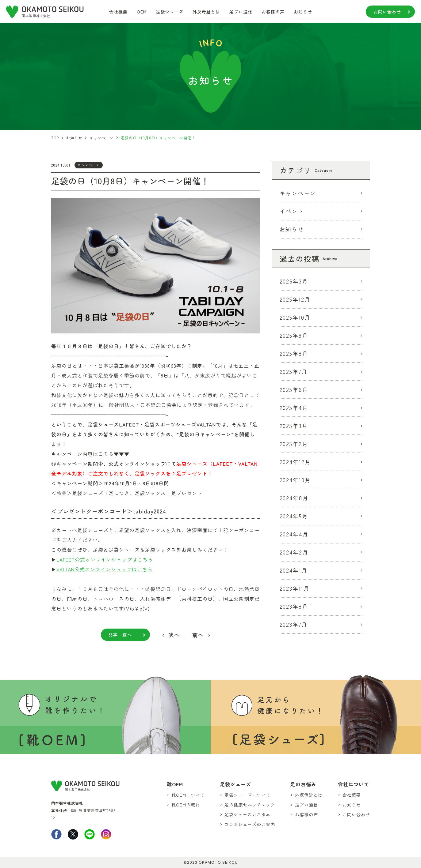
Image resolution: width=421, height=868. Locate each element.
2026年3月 (294, 281)
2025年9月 (294, 335)
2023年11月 (295, 588)
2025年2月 (294, 444)
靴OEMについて (188, 795)
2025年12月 (295, 299)
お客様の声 (273, 12)
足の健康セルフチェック (250, 805)
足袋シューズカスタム (247, 814)
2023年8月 (294, 606)
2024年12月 (295, 462)
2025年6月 (294, 389)
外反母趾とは (206, 12)
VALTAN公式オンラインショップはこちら (105, 569)
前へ (198, 635)
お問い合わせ (387, 12)
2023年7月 (294, 624)
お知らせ (303, 12)
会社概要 (118, 12)
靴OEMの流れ (186, 805)
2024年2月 (294, 552)
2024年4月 (294, 534)
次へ (174, 635)
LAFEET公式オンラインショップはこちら (105, 559)
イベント (292, 211)
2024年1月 (294, 570)
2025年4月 (294, 408)
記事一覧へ (120, 635)
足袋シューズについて (247, 795)
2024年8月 (294, 498)
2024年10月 (295, 480)
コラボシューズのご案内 (250, 824)
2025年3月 (294, 426)
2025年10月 (295, 317)
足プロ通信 (241, 12)
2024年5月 (294, 516)
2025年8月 (294, 353)
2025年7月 (294, 371)
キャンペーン (89, 165)
